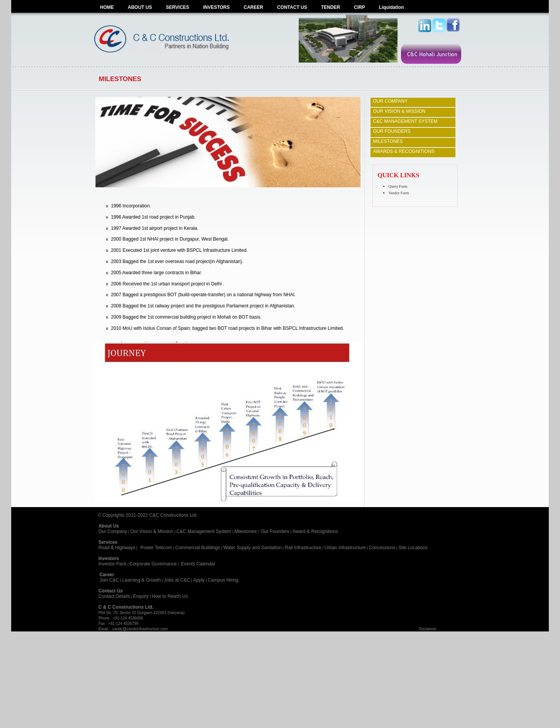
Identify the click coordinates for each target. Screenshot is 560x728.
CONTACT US (292, 7)
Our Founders (275, 531)
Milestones (245, 531)
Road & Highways (117, 548)
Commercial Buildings (198, 548)
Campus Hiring (224, 580)
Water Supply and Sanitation (252, 548)
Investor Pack (113, 564)
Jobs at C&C (177, 580)
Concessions (382, 548)
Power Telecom (156, 548)
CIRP (360, 7)
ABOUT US (140, 7)
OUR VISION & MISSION (399, 111)
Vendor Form (398, 193)
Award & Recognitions (315, 531)
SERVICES (178, 7)
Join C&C (109, 580)
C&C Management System (204, 531)
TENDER (331, 7)
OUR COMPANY (390, 101)
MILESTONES (388, 141)
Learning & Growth (142, 580)
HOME (107, 7)
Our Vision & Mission (152, 531)
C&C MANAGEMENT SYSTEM (405, 121)
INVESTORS (216, 7)
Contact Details (114, 596)
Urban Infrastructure (345, 548)
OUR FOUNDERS (392, 131)
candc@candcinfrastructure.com (140, 629)
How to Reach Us (170, 596)
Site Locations (413, 548)
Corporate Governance (153, 564)
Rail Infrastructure (303, 548)
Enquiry (141, 596)
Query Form (398, 186)
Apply (199, 580)
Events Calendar (198, 564)
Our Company (113, 531)
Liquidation (392, 7)
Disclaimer (428, 629)
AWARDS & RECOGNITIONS (404, 151)
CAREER (253, 7)
